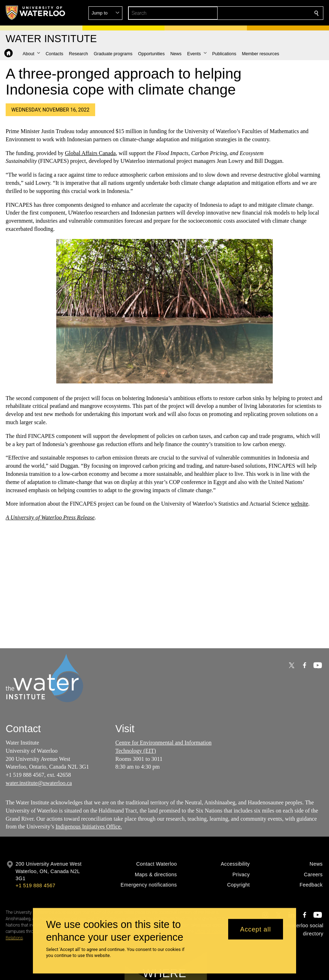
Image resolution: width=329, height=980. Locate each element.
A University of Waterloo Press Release (50, 517)
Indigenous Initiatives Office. (89, 827)
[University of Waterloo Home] (36, 13)
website (299, 504)
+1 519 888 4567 (35, 885)
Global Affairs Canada (91, 153)
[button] (265, 13)
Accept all (256, 929)
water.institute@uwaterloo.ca (39, 783)
